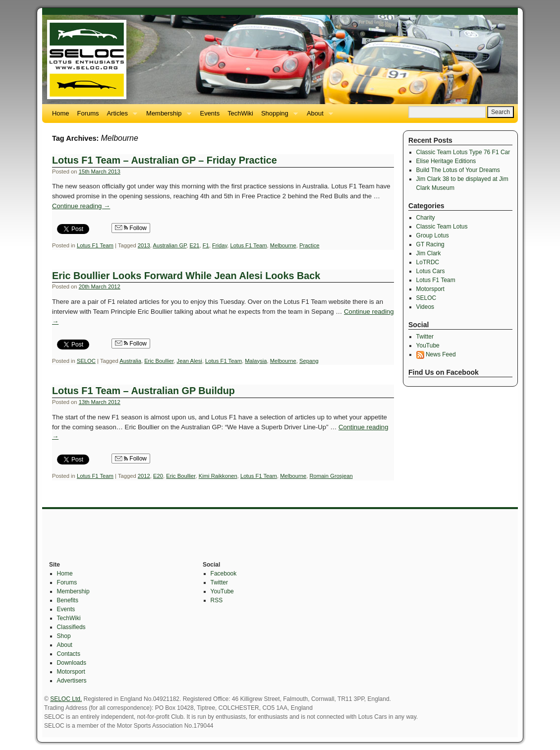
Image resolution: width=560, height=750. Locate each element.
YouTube (428, 346)
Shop (64, 636)
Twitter (425, 337)
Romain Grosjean (331, 476)
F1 (206, 245)
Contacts (69, 654)
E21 (194, 245)
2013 (144, 245)
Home (61, 113)
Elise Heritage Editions (446, 161)
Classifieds (71, 627)
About (318, 116)
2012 (144, 476)
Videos (425, 307)
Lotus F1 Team (95, 245)
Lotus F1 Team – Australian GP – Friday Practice (165, 160)
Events (210, 113)
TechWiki (240, 113)
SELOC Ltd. (66, 699)
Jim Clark (429, 253)
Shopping (278, 116)
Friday (220, 245)
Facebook (224, 574)
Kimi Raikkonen (218, 476)
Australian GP (169, 245)
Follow (131, 228)
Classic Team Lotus (442, 227)
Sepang (309, 361)
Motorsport (430, 289)
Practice (309, 245)
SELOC (86, 361)
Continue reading (81, 206)
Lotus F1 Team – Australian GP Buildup (143, 391)
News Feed (436, 354)
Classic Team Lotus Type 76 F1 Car (463, 152)
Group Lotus (433, 235)
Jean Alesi (190, 361)
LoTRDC (428, 262)
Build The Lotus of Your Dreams (458, 170)
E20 (158, 476)
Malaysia (256, 361)
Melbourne (283, 245)
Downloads (72, 663)
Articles (120, 116)
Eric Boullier (159, 361)
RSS (217, 600)
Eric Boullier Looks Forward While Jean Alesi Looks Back (186, 276)
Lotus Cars (431, 271)
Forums (88, 113)
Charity (426, 218)
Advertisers (72, 681)
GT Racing (430, 244)
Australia (130, 361)
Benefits (68, 600)
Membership (167, 116)
